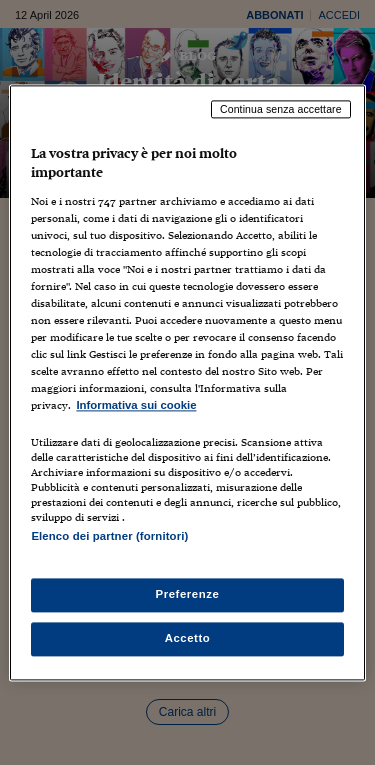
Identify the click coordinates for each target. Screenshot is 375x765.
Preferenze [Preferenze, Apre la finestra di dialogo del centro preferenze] (188, 594)
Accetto (188, 638)
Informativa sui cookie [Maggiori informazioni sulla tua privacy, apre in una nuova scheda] (136, 406)
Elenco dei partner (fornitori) (109, 536)
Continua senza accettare (281, 109)
